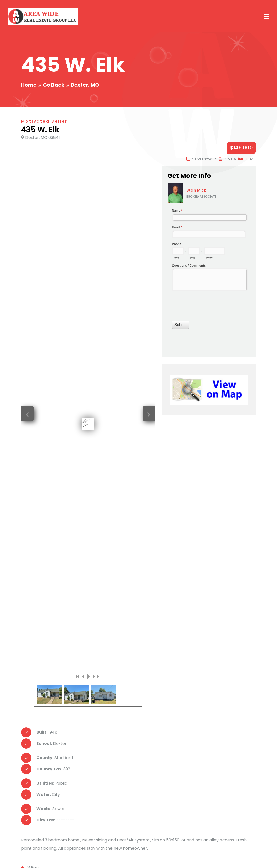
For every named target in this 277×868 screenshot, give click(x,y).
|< (78, 267)
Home (29, 85)
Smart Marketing (129, 858)
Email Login (210, 858)
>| (98, 267)
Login (230, 858)
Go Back (54, 85)
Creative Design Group (87, 858)
